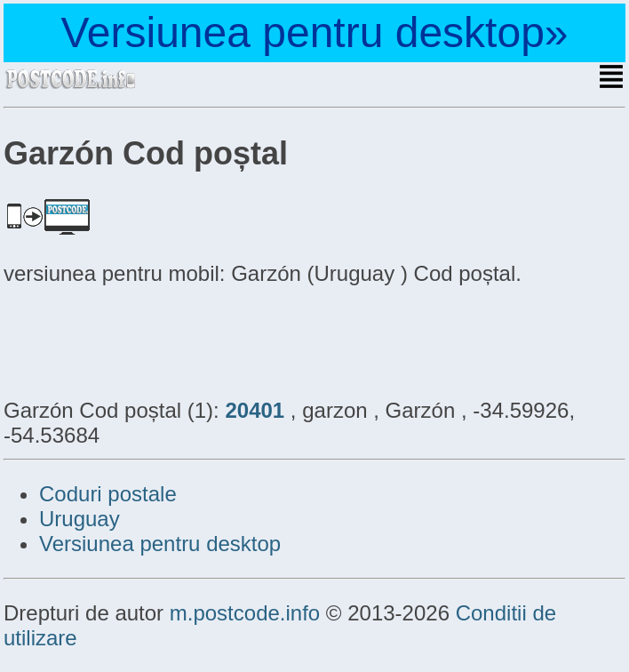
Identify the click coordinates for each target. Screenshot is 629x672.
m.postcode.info (245, 613)
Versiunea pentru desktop (160, 544)
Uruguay (80, 519)
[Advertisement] (146, 340)
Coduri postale (108, 494)
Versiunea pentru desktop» (314, 32)
